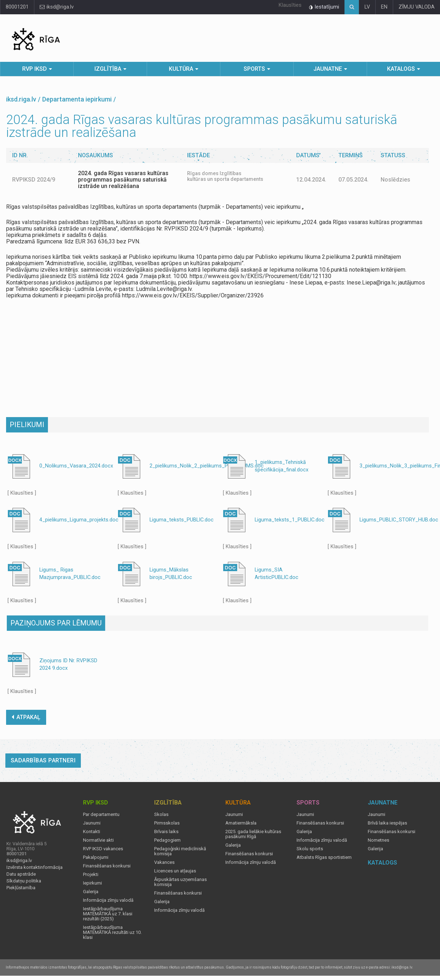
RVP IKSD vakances (103, 849)
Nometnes (378, 840)
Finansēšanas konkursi (107, 866)
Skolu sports (310, 849)
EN (384, 7)
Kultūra (181, 69)
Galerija (91, 892)
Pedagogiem (167, 840)
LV (367, 7)
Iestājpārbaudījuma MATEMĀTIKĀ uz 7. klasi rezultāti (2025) (108, 914)
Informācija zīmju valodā (108, 900)
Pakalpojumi (96, 857)
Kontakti (92, 832)
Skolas (161, 815)
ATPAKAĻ (26, 717)
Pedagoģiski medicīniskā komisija (180, 851)
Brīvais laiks (166, 832)
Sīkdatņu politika (24, 881)
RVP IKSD (35, 69)
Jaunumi (92, 823)
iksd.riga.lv (21, 99)
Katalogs (401, 69)
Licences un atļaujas (175, 871)
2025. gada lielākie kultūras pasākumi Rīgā (253, 834)
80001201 (17, 7)
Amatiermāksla (241, 823)
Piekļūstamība (21, 888)
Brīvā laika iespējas (387, 823)
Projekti (91, 875)
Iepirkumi (92, 883)
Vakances (164, 862)
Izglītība (108, 69)
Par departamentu (101, 815)
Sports (254, 69)
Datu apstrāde (21, 874)
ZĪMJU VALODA (417, 7)
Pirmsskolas (167, 823)
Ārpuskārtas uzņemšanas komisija (180, 882)
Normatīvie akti (98, 840)
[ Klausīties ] (22, 493)
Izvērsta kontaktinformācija (35, 867)
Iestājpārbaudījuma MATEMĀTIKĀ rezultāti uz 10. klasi (112, 932)
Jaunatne (328, 69)
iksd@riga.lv (57, 7)
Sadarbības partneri (43, 760)
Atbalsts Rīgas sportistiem (324, 857)
